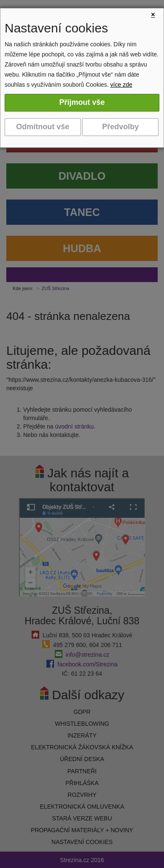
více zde (121, 85)
